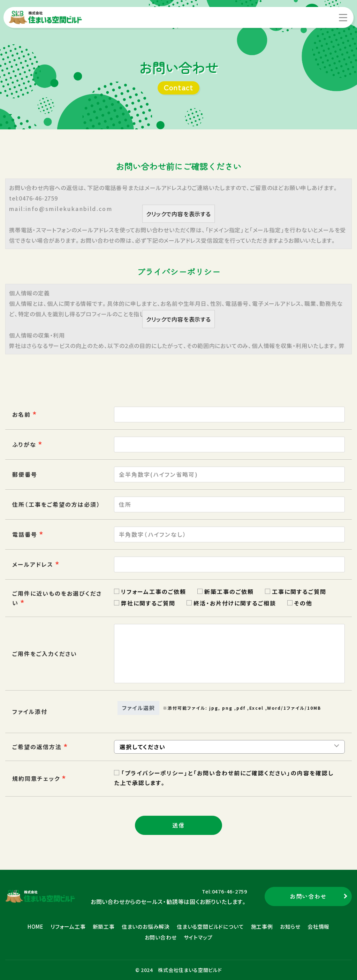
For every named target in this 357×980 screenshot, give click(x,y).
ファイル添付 (30, 711)
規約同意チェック (36, 778)
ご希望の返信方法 (37, 747)
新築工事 (104, 926)
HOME (36, 926)
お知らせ (290, 926)
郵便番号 (25, 474)
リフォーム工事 (68, 926)
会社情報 (318, 926)
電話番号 (25, 534)
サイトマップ (198, 937)
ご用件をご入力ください (45, 654)
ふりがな (24, 444)
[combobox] (229, 564)
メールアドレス (33, 564)
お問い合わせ (161, 937)
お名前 (21, 414)
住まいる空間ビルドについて (210, 926)
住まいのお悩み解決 (146, 926)
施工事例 (262, 926)
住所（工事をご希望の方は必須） (56, 504)
